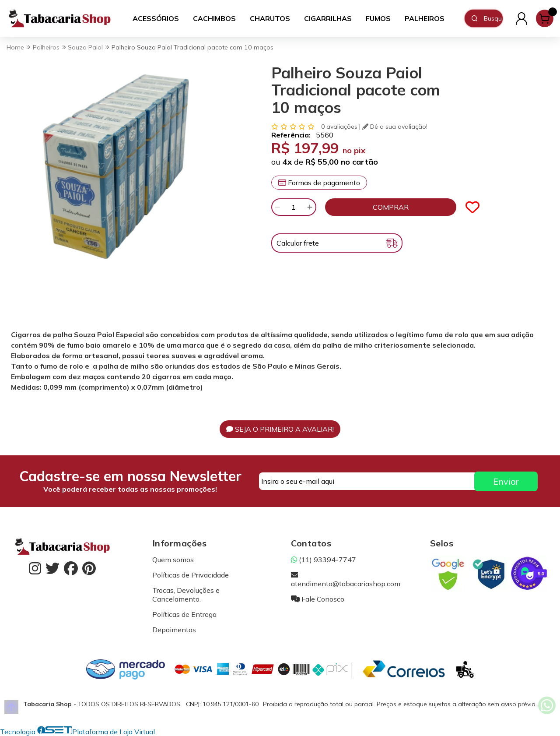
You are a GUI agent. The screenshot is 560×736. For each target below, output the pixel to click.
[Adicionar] (310, 207)
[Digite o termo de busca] (493, 18)
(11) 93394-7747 (324, 560)
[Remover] (277, 207)
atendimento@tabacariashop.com (346, 579)
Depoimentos (174, 630)
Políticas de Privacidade (191, 575)
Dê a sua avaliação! (395, 127)
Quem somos (173, 560)
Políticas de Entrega (184, 614)
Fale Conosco (318, 599)
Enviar (506, 481)
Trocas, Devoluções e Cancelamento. (186, 595)
